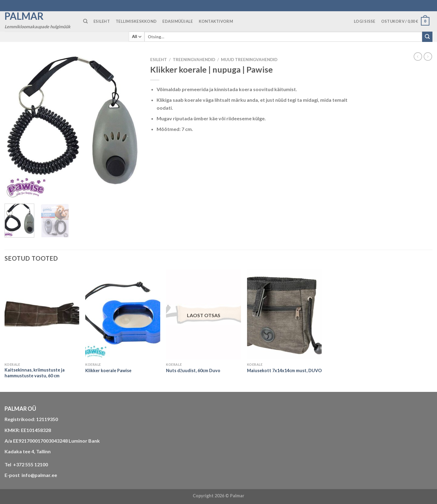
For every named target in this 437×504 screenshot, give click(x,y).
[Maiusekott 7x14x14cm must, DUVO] (285, 314)
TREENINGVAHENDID (194, 60)
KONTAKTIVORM (216, 21)
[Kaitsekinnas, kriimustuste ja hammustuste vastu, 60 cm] (42, 314)
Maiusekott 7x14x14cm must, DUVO (284, 370)
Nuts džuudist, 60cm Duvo (193, 370)
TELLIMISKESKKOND (136, 21)
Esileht (159, 60)
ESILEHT (102, 21)
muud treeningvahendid (249, 60)
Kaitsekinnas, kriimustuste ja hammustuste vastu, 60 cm (35, 373)
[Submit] (427, 37)
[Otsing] (85, 21)
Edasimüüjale (178, 21)
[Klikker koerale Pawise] (123, 314)
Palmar (24, 16)
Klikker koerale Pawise (108, 370)
